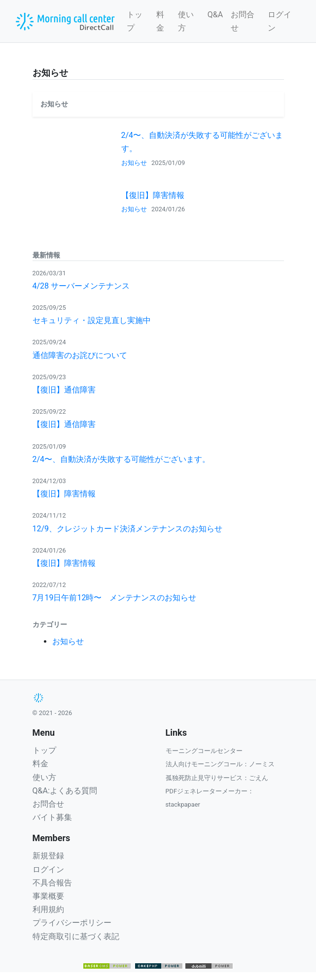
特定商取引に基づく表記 (76, 936)
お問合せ (243, 21)
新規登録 (48, 856)
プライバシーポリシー (72, 923)
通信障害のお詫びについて (80, 355)
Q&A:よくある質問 (65, 791)
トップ (135, 21)
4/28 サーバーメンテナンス (81, 286)
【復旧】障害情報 (153, 195)
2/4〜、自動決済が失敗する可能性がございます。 (122, 459)
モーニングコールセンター (204, 751)
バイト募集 (52, 817)
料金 (160, 21)
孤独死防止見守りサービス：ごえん (217, 778)
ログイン (280, 21)
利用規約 (48, 909)
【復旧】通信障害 (64, 390)
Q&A (215, 15)
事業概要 (48, 896)
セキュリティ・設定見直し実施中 (92, 320)
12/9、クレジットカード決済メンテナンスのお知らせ (128, 529)
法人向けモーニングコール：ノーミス (220, 764)
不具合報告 (52, 883)
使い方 (186, 21)
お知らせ (134, 163)
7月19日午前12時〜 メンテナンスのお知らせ (115, 598)
